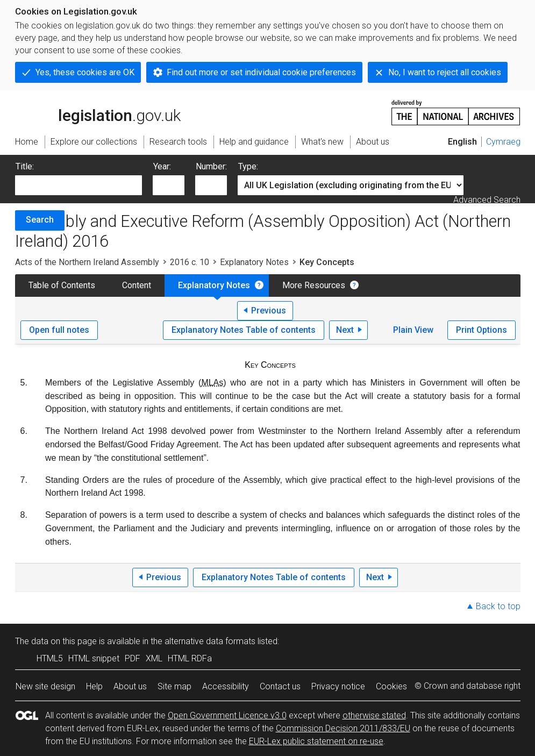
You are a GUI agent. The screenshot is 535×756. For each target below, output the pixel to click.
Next (345, 330)
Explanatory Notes (254, 262)
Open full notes (59, 330)
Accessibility (226, 686)
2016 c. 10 (190, 262)
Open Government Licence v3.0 (227, 715)
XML (154, 658)
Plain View (413, 330)
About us (130, 686)
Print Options (481, 330)
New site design (45, 686)
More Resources (314, 285)
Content (137, 285)
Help (94, 686)
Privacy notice (338, 686)
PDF (133, 658)
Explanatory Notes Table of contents (244, 330)
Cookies (391, 686)
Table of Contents (62, 285)
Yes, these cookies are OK (85, 72)
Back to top (498, 606)
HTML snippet (94, 658)
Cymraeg (503, 142)
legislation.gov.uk (98, 112)
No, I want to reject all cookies (445, 72)
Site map (174, 686)
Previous (269, 311)
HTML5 (50, 658)
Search (40, 220)
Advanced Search (487, 200)
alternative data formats (210, 641)
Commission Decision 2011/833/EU (343, 728)
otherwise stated (374, 715)
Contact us (280, 686)
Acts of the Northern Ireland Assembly (87, 262)
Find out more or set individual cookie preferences (261, 72)
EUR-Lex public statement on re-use (316, 741)
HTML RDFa (190, 658)
